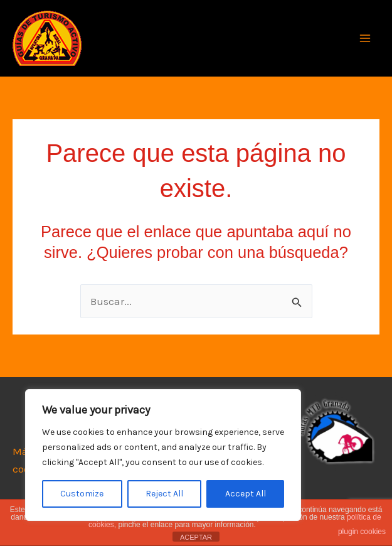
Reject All (164, 494)
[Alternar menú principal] (366, 38)
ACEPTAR (196, 537)
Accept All (246, 494)
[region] (163, 455)
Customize (82, 494)
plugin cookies (362, 532)
